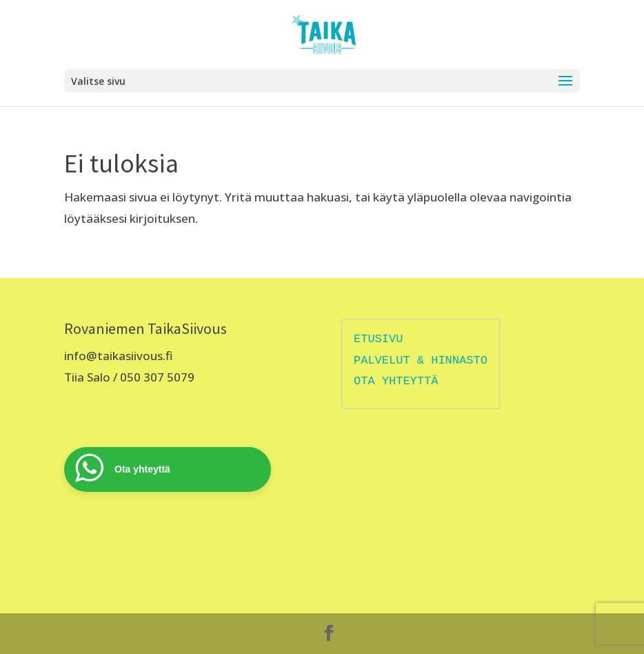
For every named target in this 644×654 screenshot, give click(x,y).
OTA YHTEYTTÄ (396, 381)
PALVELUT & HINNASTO (421, 360)
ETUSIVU (378, 339)
